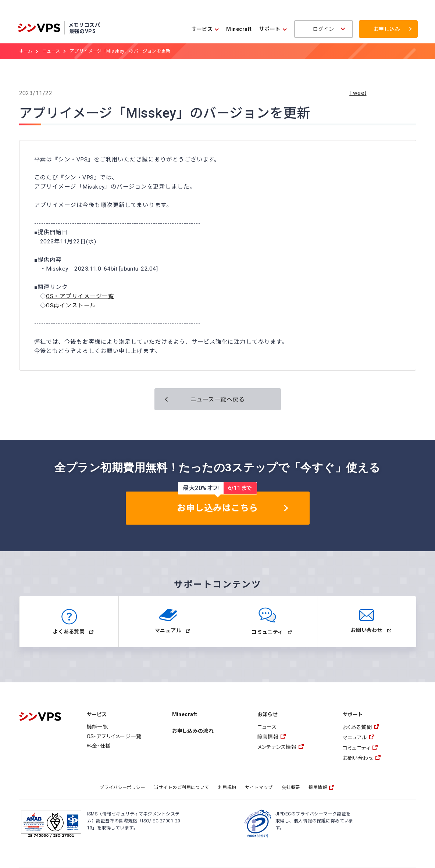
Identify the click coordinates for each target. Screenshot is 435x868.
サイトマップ (259, 787)
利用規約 (227, 787)
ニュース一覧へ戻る (217, 399)
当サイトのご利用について (182, 787)
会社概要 (291, 787)
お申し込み (387, 29)
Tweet (358, 93)
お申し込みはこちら (217, 508)
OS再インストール (71, 306)
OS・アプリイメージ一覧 (80, 296)
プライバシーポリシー (123, 787)
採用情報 (318, 787)
